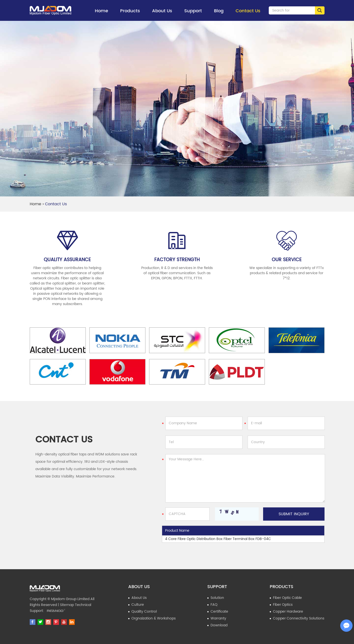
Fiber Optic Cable (287, 598)
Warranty (218, 618)
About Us (162, 14)
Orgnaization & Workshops (154, 618)
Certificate (219, 612)
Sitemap (67, 605)
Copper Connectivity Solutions (299, 618)
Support (193, 14)
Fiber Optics (283, 605)
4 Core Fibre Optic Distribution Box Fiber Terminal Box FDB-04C (218, 539)
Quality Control (144, 612)
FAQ (214, 605)
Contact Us (248, 11)
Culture (138, 605)
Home (101, 11)
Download (219, 625)
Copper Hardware (288, 612)
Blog (219, 11)
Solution (217, 598)
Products (130, 14)
